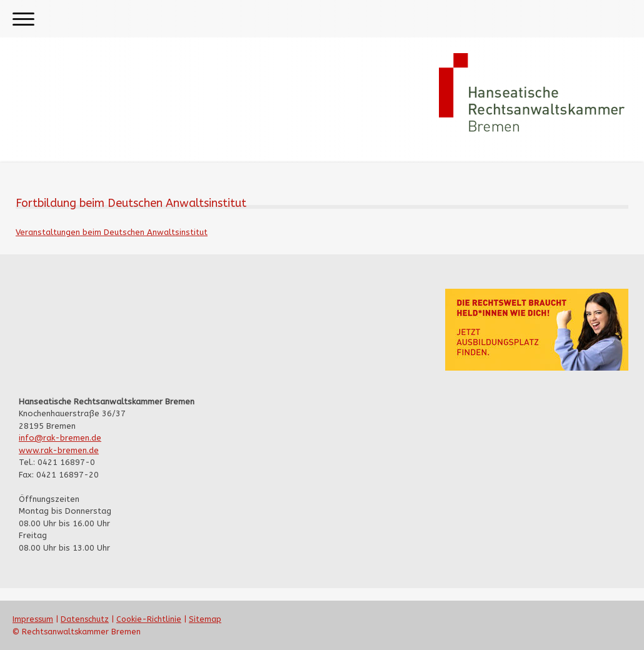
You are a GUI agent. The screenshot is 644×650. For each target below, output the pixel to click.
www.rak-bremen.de (59, 450)
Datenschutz (85, 619)
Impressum (33, 619)
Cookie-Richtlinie (149, 619)
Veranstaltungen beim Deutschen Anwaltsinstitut (112, 232)
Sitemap (205, 619)
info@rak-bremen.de (60, 438)
